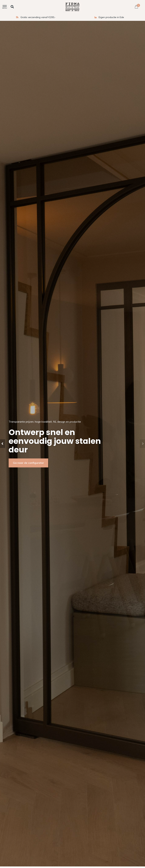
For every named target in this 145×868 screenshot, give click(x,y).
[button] (3, 444)
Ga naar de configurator (28, 463)
